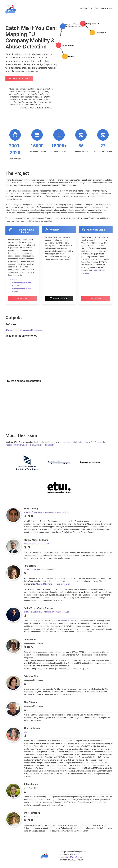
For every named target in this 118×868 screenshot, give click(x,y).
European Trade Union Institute (36, 544)
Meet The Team (107, 8)
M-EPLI (52, 570)
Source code (17, 280)
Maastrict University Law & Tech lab (20, 445)
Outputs (94, 8)
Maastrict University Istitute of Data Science (84, 442)
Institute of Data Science (34, 512)
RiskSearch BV (49, 445)
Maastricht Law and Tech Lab (57, 512)
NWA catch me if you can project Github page (24, 330)
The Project (84, 8)
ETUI (37, 445)
